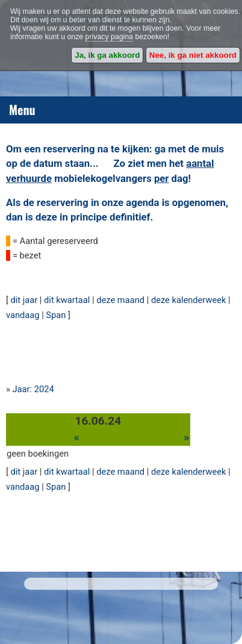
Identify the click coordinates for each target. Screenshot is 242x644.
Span (56, 315)
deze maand (120, 300)
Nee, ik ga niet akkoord (193, 55)
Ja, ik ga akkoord (107, 55)
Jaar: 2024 (33, 389)
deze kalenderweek (189, 300)
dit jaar (24, 300)
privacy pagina (109, 37)
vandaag (23, 315)
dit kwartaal (67, 300)
